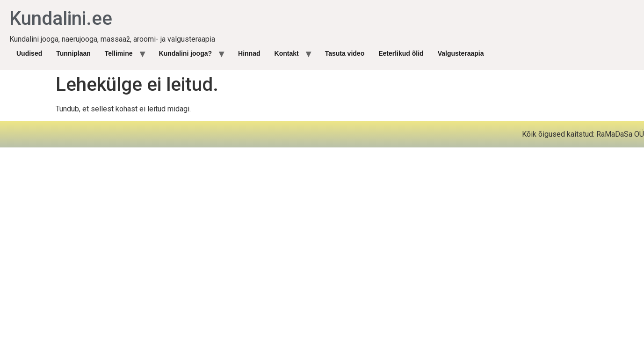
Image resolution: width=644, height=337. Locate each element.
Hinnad (249, 53)
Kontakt (287, 53)
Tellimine (119, 53)
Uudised (29, 53)
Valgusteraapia (461, 53)
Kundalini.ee (61, 18)
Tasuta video (345, 53)
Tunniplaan (73, 53)
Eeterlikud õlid (401, 53)
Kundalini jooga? (186, 53)
